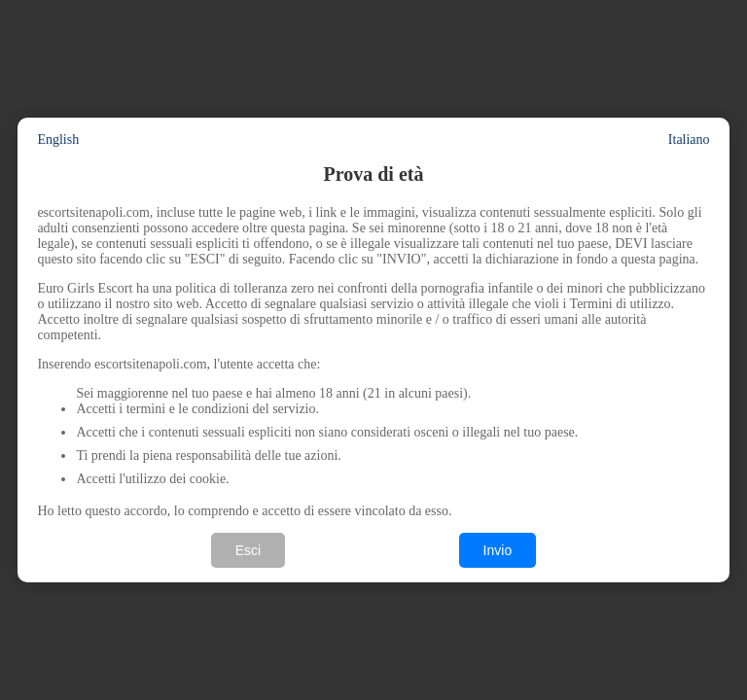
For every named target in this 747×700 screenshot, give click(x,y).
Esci (248, 550)
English (58, 140)
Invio (498, 550)
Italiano (689, 140)
